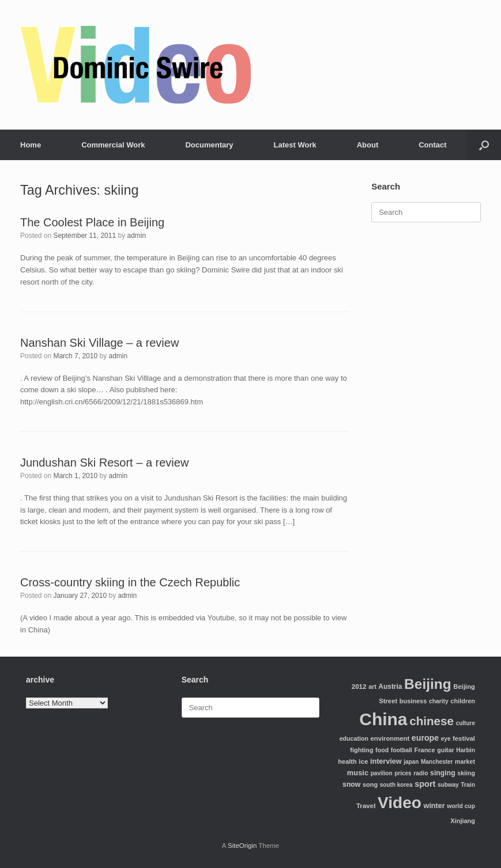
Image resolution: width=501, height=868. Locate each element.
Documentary (209, 145)
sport (425, 784)
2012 (359, 686)
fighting (361, 750)
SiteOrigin (242, 846)
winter (434, 806)
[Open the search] (484, 145)
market (465, 761)
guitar (446, 750)
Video (400, 803)
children (463, 701)
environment (390, 738)
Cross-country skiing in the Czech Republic (130, 582)
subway (448, 785)
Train (468, 785)
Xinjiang (463, 821)
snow (351, 784)
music (358, 773)
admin (137, 236)
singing (443, 773)
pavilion (382, 773)
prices (403, 773)
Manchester (437, 762)
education (354, 738)
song (370, 784)
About (368, 145)
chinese (432, 721)
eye (446, 739)
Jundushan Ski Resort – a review (104, 463)
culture (466, 723)
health (347, 761)
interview (386, 761)
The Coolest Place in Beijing (92, 222)
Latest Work (295, 145)
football (402, 750)
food (382, 750)
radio (421, 773)
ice (363, 761)
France (425, 750)
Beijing (428, 684)
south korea (396, 785)
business (413, 701)
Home (31, 145)
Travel (366, 806)
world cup (461, 806)
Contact (432, 145)
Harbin (466, 750)
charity (439, 701)
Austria (390, 687)
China (383, 719)
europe (425, 738)
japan (411, 762)
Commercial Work (113, 145)
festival (464, 738)
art (372, 687)
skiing (466, 773)
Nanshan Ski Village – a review (99, 343)
